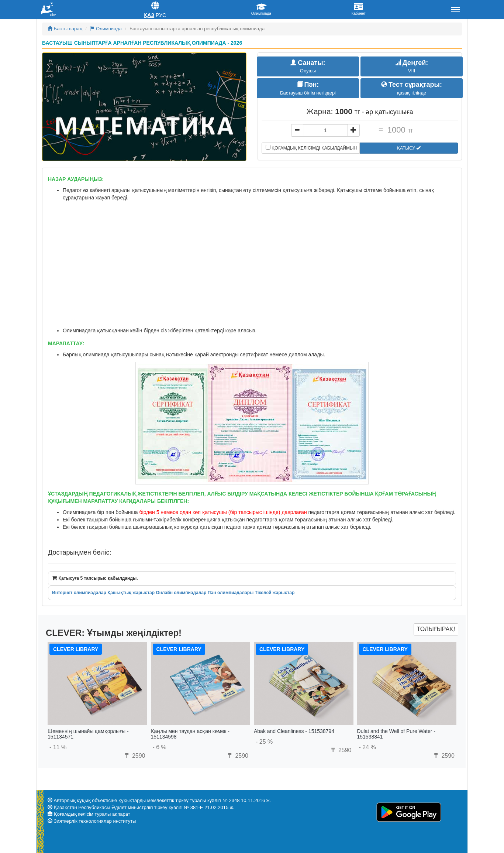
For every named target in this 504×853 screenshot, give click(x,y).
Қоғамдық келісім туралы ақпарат (92, 814)
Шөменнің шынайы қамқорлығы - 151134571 (88, 734)
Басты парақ (65, 29)
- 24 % (367, 747)
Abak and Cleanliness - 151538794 (294, 731)
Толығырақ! (436, 629)
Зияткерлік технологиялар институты (95, 821)
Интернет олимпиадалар (79, 593)
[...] (325, 130)
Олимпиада (106, 29)
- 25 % (264, 742)
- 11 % (58, 747)
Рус (161, 15)
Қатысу (409, 148)
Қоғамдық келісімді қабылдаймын (311, 148)
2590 (134, 756)
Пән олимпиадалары (231, 593)
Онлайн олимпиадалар (181, 593)
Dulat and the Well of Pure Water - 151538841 (396, 734)
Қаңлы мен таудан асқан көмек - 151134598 (190, 734)
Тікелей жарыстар (275, 593)
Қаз (149, 15)
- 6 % (160, 747)
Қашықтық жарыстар (131, 593)
